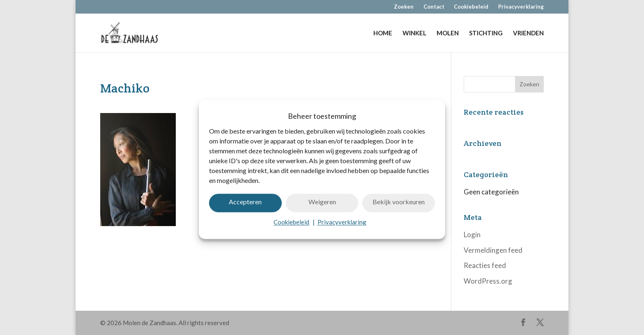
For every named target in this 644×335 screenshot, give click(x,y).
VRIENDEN (528, 33)
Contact (434, 7)
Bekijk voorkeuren (399, 207)
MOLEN (448, 33)
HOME (383, 33)
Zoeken (404, 7)
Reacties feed (485, 265)
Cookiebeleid (291, 227)
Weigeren (322, 207)
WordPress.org (488, 281)
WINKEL (414, 33)
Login (472, 234)
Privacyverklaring (342, 227)
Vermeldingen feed (493, 250)
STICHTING (486, 33)
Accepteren (245, 207)
